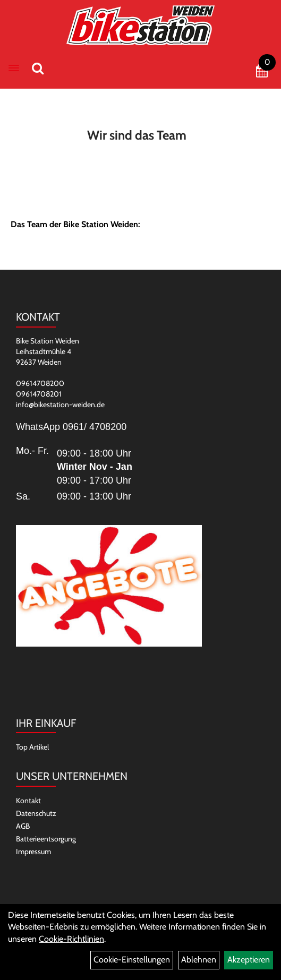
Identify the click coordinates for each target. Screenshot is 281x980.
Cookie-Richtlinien (71, 939)
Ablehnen (199, 960)
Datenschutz (36, 813)
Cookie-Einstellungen (132, 960)
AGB (23, 826)
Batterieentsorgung (46, 839)
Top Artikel (32, 747)
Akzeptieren (249, 960)
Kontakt (28, 801)
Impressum (33, 852)
